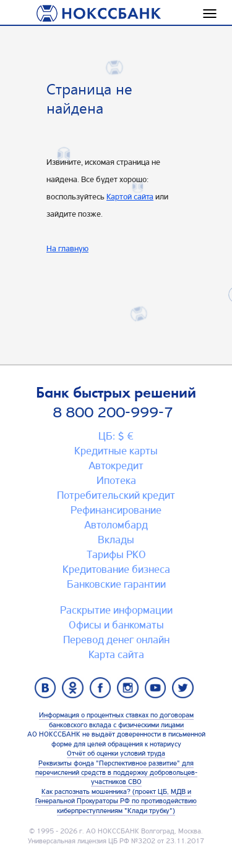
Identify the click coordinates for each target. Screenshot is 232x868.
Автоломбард (116, 525)
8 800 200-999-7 (113, 412)
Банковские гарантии (116, 584)
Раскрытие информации (116, 610)
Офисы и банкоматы (116, 625)
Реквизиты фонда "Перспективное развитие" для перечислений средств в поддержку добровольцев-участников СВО (116, 773)
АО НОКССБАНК (113, 831)
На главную (67, 248)
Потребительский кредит (116, 495)
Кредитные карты (116, 451)
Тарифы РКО (116, 554)
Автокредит (116, 465)
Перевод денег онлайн (116, 640)
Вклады (116, 540)
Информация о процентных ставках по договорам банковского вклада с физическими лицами (116, 720)
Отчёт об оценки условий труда (116, 753)
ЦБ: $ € (116, 436)
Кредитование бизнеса (116, 569)
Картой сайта (130, 196)
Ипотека (116, 480)
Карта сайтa (116, 654)
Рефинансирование (116, 510)
